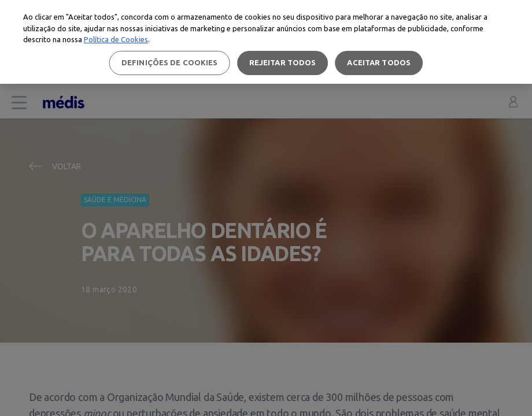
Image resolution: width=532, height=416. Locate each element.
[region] (266, 42)
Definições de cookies (170, 62)
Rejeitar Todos (283, 62)
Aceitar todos (379, 62)
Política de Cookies (116, 39)
